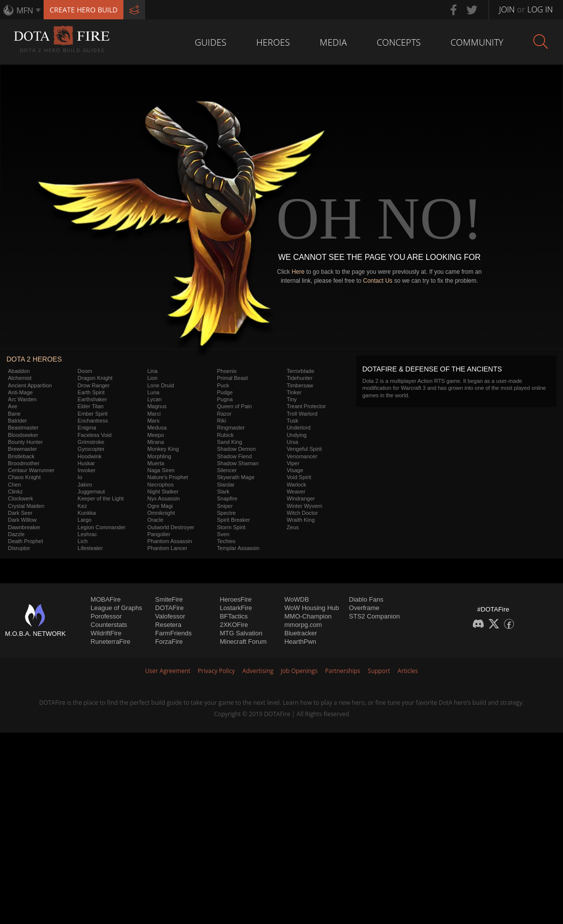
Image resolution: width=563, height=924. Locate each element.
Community (477, 42)
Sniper (225, 506)
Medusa (157, 428)
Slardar (226, 485)
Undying (296, 435)
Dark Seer (20, 513)
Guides (211, 42)
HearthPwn (300, 642)
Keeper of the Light (101, 498)
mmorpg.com (303, 625)
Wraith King (301, 520)
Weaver (296, 492)
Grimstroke (91, 442)
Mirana (156, 442)
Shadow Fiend (234, 456)
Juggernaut (91, 492)
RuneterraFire (111, 642)
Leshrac (87, 534)
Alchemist (20, 378)
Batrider (18, 421)
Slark (223, 492)
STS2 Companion (374, 616)
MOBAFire (106, 599)
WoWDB (297, 599)
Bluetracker (301, 633)
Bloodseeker (23, 435)
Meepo (156, 435)
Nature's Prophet (168, 477)
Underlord (298, 428)
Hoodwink (90, 456)
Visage (295, 470)
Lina (152, 371)
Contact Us (378, 281)
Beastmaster (23, 428)
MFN (25, 10)
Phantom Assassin (170, 541)
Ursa (292, 442)
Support (379, 671)
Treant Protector (306, 406)
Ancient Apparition (30, 385)
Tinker (294, 392)
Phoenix (227, 371)
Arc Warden (22, 399)
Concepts (399, 42)
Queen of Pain (234, 406)
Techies (226, 541)
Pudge (225, 392)
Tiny (291, 399)
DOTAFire (169, 608)
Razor (224, 414)
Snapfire (227, 498)
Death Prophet (26, 541)
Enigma (87, 428)
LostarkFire (236, 608)
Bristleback (21, 456)
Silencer (227, 470)
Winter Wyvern (304, 506)
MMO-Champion (308, 616)
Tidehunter (299, 378)
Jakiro (85, 485)
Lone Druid (161, 385)
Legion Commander (102, 527)
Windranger (301, 498)
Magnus (157, 406)
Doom (85, 371)
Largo (85, 520)
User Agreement (168, 671)
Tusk (292, 421)
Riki (222, 421)
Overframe (364, 608)
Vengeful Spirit (304, 449)
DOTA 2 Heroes (34, 359)
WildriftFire (106, 633)
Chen (14, 485)
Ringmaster (231, 428)
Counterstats (109, 625)
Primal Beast (232, 378)
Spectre (226, 513)
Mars (153, 421)
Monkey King (163, 449)
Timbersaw (300, 385)
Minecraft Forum (243, 642)
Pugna (225, 399)
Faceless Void (95, 435)
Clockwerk (21, 498)
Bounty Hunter (25, 442)
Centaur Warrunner (31, 470)
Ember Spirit (93, 414)
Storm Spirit (231, 527)
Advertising (258, 671)
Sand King (230, 442)
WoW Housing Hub (312, 608)
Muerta (156, 463)
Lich (83, 541)
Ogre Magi (160, 506)
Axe (13, 406)
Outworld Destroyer (171, 527)
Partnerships (343, 671)
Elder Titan (91, 406)
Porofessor (106, 616)
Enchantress (93, 421)
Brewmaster (23, 449)
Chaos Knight (24, 477)
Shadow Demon (236, 449)
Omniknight (161, 513)
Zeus (292, 527)
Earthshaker (92, 399)
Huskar (86, 463)
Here (298, 272)
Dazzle (16, 534)
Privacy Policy (216, 671)
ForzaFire (169, 642)
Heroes (273, 42)
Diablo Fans (366, 599)
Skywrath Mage (236, 477)
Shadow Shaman (238, 463)
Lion (152, 378)
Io (80, 477)
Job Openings (299, 671)
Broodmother (24, 463)
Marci (154, 414)
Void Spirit (299, 477)
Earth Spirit (91, 392)
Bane (14, 414)
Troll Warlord (302, 414)
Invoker (87, 470)
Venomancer (302, 456)
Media (333, 42)
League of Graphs (116, 608)
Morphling (159, 456)
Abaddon (19, 371)
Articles (408, 671)
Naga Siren (161, 470)
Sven (223, 534)
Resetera (168, 625)
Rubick (225, 435)
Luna (153, 392)
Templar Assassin (238, 548)
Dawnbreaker (24, 527)
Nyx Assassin (163, 498)
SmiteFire (169, 599)
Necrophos (160, 485)
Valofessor (170, 616)
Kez (83, 506)
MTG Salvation (241, 633)
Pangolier (159, 534)
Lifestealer (90, 548)
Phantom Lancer (167, 548)
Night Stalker (163, 492)
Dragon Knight (95, 378)
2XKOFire (234, 625)
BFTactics (233, 616)
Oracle (155, 520)
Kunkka (87, 513)
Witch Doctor (302, 513)
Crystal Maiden (26, 506)
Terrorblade (300, 371)
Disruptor (19, 548)
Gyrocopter (91, 449)
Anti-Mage (20, 392)
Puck (223, 385)
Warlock (296, 485)
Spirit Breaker (234, 520)
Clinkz (15, 492)
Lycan (154, 399)
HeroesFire (235, 599)
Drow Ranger (94, 385)
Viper (293, 463)
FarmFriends (173, 633)
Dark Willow (22, 520)
